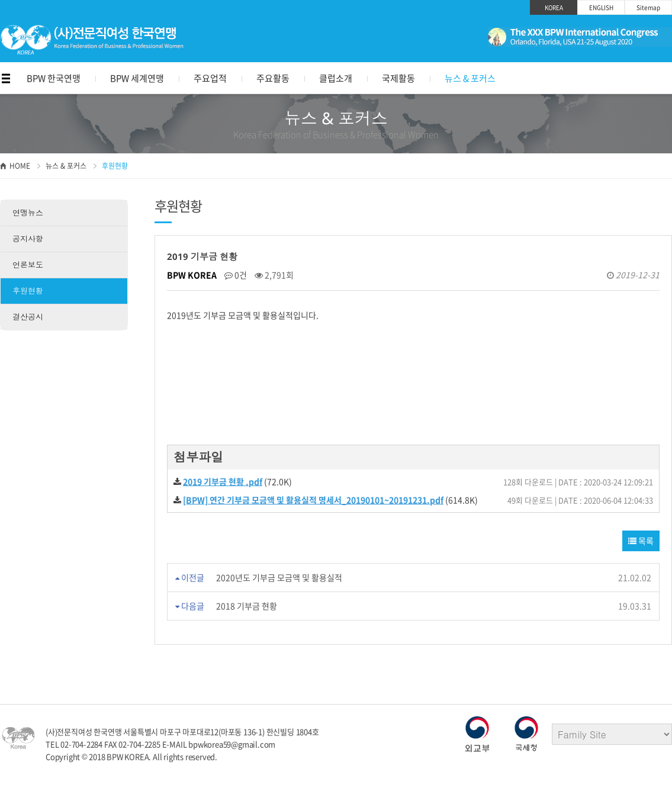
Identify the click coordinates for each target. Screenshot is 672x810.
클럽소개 (336, 78)
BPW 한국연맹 (54, 78)
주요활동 (273, 78)
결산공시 (28, 317)
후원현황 (28, 291)
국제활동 (398, 78)
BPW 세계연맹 (137, 78)
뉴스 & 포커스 (470, 78)
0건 (236, 275)
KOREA (554, 7)
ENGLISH (601, 7)
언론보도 (28, 265)
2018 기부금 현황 (247, 606)
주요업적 (210, 78)
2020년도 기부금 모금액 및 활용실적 (279, 577)
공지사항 (28, 239)
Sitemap (648, 7)
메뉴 (6, 78)
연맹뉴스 (28, 213)
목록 (641, 541)
